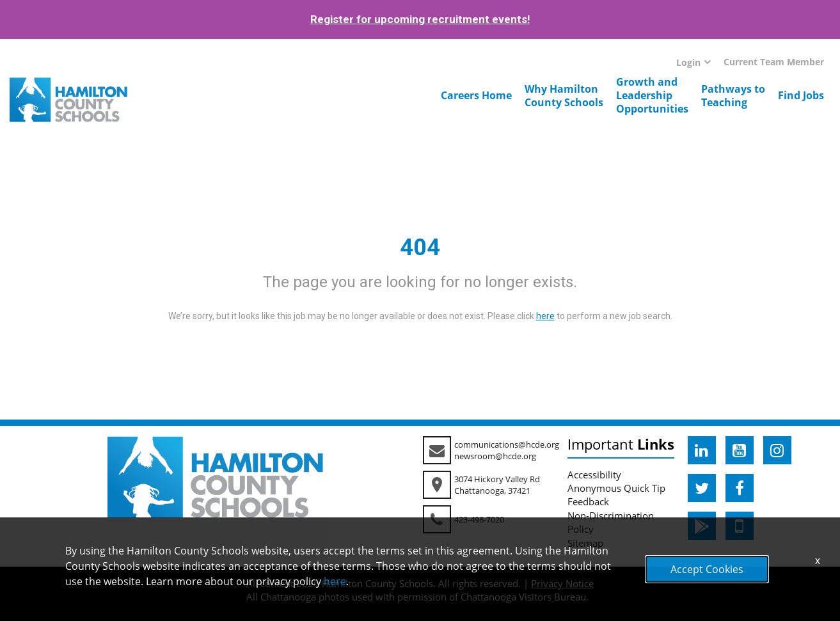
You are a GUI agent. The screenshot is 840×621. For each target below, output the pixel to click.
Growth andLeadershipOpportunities (652, 95)
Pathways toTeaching (733, 96)
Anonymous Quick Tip (616, 488)
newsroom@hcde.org (495, 456)
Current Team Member (774, 62)
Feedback (588, 501)
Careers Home (476, 95)
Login (688, 62)
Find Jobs (801, 95)
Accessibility (594, 475)
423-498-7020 (479, 519)
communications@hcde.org (507, 444)
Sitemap (585, 543)
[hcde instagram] (777, 450)
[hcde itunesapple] (740, 526)
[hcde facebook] (740, 488)
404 (420, 248)
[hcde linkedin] (702, 450)
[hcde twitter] (702, 488)
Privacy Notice (562, 583)
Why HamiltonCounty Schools (564, 96)
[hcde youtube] (740, 450)
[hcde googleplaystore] (702, 526)
